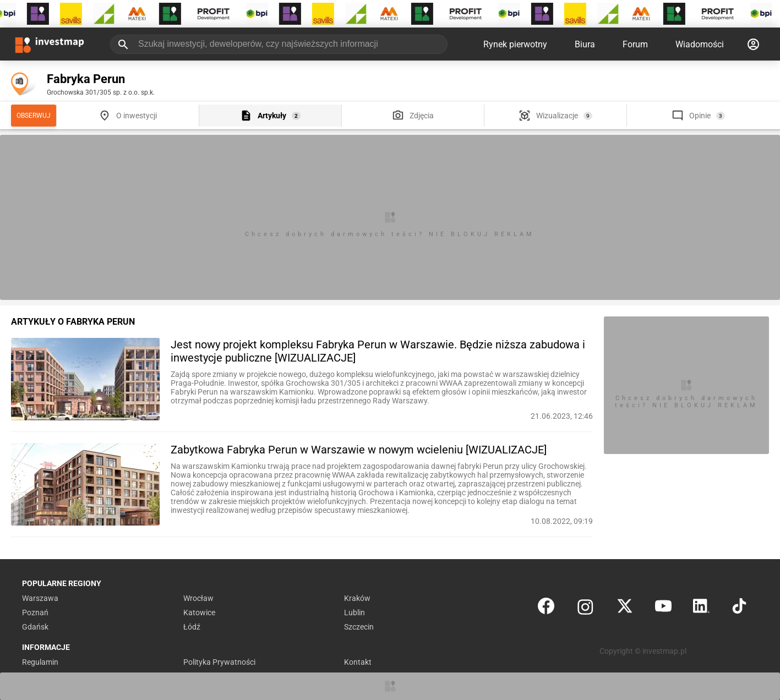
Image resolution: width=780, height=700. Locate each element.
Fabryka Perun (86, 79)
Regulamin (40, 662)
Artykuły (272, 116)
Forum (635, 44)
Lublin (354, 612)
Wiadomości (700, 44)
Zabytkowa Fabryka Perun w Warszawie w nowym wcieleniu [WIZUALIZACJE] (359, 450)
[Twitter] (625, 608)
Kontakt (358, 662)
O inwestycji (137, 116)
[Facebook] (546, 608)
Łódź (192, 627)
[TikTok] (739, 608)
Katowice (199, 612)
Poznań (35, 612)
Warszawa (40, 598)
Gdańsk (35, 627)
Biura (585, 44)
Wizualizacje (557, 116)
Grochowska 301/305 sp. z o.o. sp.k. (101, 92)
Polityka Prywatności (219, 662)
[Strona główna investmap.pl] (50, 44)
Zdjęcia (422, 116)
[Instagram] (585, 608)
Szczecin (359, 627)
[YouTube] (663, 608)
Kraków (357, 598)
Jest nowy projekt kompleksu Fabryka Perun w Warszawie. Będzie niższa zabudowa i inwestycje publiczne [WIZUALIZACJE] (378, 351)
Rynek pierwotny (515, 44)
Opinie (700, 116)
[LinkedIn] (701, 608)
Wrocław (198, 598)
